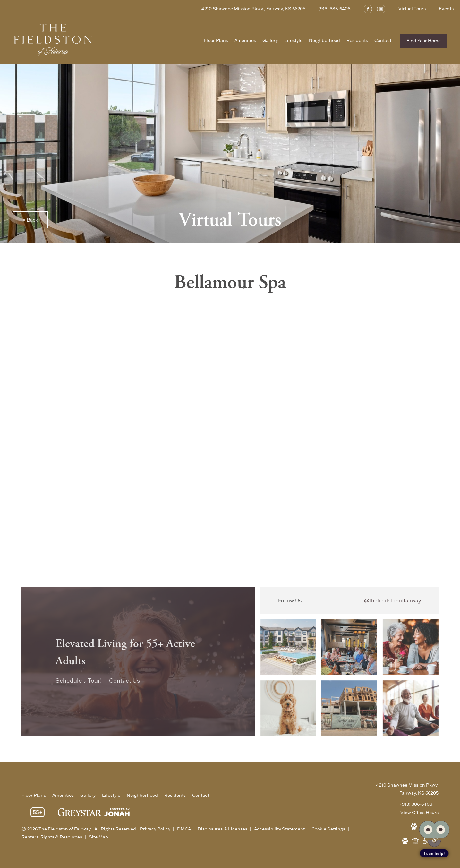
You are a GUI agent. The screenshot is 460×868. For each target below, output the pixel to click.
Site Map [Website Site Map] (98, 837)
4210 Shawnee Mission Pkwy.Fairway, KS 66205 (407, 789)
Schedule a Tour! (79, 681)
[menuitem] (216, 41)
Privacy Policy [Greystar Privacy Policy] (155, 829)
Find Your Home (424, 41)
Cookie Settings (329, 829)
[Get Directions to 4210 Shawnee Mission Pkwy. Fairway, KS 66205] (253, 9)
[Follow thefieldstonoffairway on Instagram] (349, 600)
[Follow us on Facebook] (368, 9)
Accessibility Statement (280, 829)
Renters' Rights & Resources (52, 837)
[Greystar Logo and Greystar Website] (79, 813)
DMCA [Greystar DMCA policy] (184, 829)
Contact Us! (125, 681)
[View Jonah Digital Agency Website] (117, 814)
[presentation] (230, 428)
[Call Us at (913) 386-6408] (335, 9)
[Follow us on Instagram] (381, 9)
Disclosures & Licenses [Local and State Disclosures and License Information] (223, 829)
